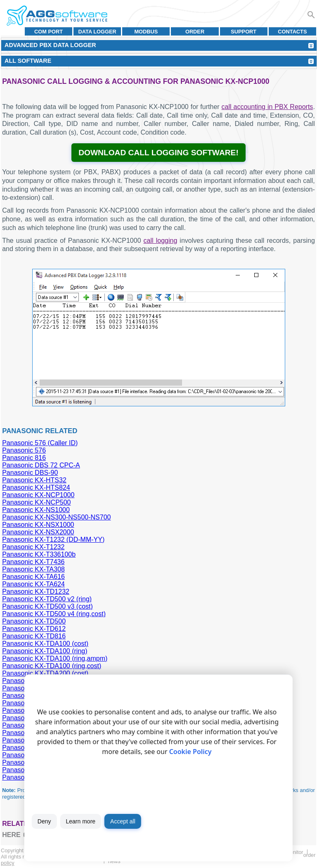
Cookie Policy (190, 752)
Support (244, 32)
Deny (44, 821)
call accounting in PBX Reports (267, 107)
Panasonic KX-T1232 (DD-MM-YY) (53, 540)
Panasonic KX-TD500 (34, 621)
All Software (28, 61)
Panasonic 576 (24, 450)
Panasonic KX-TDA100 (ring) (45, 651)
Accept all (123, 821)
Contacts (292, 32)
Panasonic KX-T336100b (39, 554)
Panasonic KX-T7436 (33, 562)
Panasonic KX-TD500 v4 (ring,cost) (54, 614)
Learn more (80, 821)
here (11, 835)
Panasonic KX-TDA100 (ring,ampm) (55, 658)
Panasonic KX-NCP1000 (38, 495)
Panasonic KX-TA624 (33, 584)
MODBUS (146, 32)
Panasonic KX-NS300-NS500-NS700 (56, 517)
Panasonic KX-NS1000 (36, 510)
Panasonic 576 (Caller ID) (40, 443)
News (114, 861)
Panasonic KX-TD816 (34, 636)
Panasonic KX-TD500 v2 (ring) (47, 599)
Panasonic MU (24, 777)
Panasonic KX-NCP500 (36, 502)
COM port (48, 32)
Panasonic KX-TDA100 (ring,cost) (52, 666)
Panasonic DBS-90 (30, 473)
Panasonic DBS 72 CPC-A (41, 465)
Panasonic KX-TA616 (33, 577)
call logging (161, 241)
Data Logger (97, 32)
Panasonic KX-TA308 (33, 569)
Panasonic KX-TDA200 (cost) (45, 673)
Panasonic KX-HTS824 (36, 487)
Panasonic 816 (24, 458)
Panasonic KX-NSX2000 (38, 532)
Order (195, 32)
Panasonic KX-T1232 (33, 547)
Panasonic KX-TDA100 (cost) (45, 644)
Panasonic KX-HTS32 (34, 480)
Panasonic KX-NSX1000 (38, 525)
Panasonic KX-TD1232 (36, 592)
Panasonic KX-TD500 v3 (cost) (47, 606)
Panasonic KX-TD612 (34, 629)
